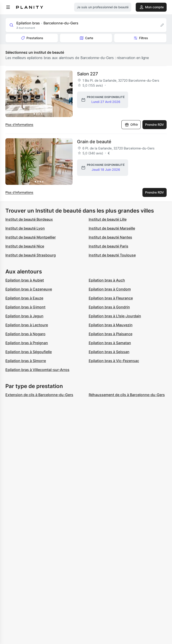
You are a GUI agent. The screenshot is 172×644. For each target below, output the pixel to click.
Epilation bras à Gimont (25, 307)
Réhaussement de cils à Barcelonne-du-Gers (127, 395)
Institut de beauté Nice (25, 246)
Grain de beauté (94, 142)
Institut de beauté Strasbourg (31, 255)
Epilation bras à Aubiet (25, 280)
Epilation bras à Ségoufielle (29, 352)
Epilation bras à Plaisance (111, 334)
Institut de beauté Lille (108, 219)
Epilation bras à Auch (107, 280)
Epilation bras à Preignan (27, 343)
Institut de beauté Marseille (112, 228)
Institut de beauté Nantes (110, 237)
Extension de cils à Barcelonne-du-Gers (39, 395)
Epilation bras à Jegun (24, 316)
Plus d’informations (19, 125)
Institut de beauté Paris (109, 246)
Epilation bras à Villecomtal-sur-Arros (37, 370)
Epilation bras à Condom (110, 289)
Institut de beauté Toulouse (112, 255)
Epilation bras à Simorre (26, 361)
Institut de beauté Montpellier (31, 237)
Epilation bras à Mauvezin (111, 325)
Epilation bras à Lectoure (27, 325)
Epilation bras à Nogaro (25, 334)
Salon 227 (88, 74)
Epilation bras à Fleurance (111, 298)
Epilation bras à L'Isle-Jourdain (115, 316)
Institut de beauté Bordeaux (29, 219)
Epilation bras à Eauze (24, 298)
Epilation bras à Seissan (109, 352)
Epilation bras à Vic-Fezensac (114, 361)
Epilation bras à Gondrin (109, 307)
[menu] (8, 7)
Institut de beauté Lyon (25, 228)
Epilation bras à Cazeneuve (29, 289)
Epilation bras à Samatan (110, 343)
